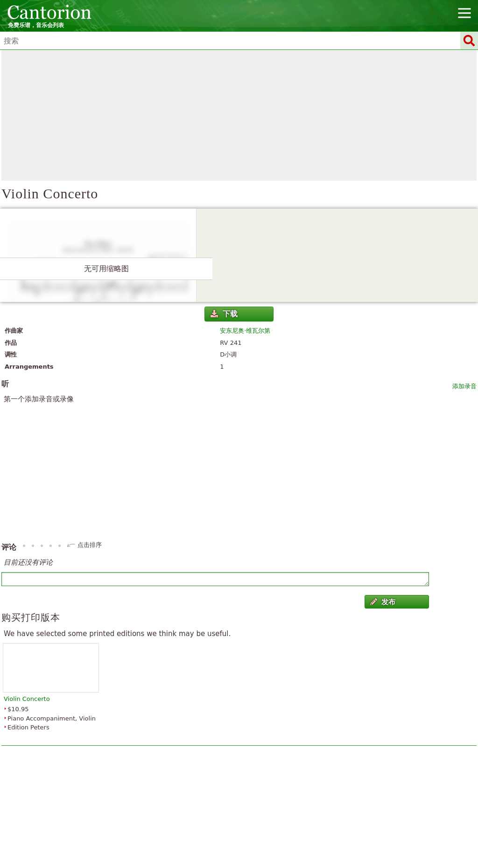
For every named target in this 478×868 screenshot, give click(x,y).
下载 (224, 314)
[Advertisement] (239, 115)
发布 (383, 602)
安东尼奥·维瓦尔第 (245, 331)
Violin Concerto (27, 699)
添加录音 (464, 386)
